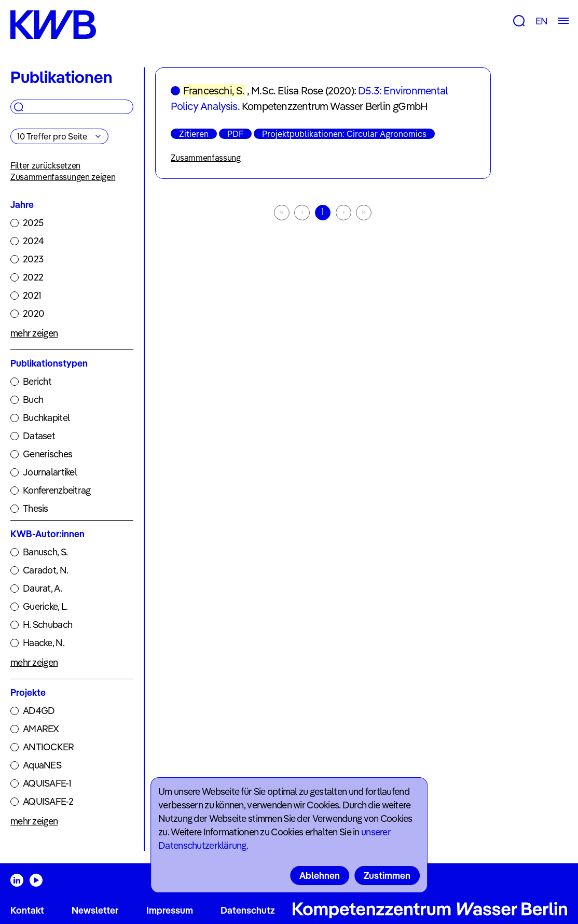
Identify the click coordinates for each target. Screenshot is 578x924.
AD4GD (39, 711)
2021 (32, 295)
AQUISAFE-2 (48, 801)
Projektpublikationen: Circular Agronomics (344, 134)
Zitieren (194, 134)
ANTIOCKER (49, 747)
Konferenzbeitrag (57, 490)
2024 (33, 241)
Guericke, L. (45, 606)
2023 (33, 259)
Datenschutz (248, 910)
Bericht (37, 381)
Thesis (36, 508)
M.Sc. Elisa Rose (287, 90)
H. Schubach (47, 625)
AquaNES (42, 765)
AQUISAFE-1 (47, 783)
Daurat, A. (42, 588)
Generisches (47, 454)
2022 (33, 277)
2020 (33, 313)
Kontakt (27, 910)
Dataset (39, 436)
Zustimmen (387, 876)
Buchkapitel (46, 418)
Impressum (170, 910)
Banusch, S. (45, 552)
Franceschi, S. (214, 90)
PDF (235, 134)
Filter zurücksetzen (45, 165)
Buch (33, 400)
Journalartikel (50, 472)
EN (541, 21)
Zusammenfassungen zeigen (63, 177)
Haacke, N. (44, 643)
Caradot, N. (45, 570)
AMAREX (41, 729)
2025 (33, 223)
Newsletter (95, 910)
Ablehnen (320, 876)
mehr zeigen (34, 333)
